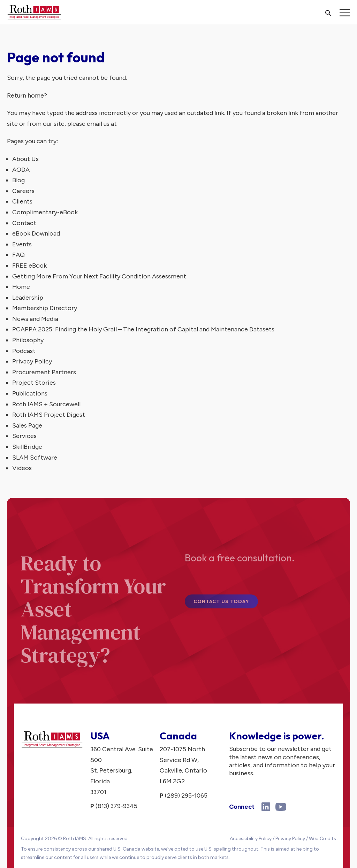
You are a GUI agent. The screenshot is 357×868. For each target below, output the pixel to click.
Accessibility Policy (251, 839)
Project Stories (34, 383)
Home (21, 287)
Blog (18, 180)
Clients (22, 201)
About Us (25, 159)
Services (24, 436)
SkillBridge (27, 447)
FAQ (18, 255)
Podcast (24, 351)
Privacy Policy (32, 361)
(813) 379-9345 (116, 806)
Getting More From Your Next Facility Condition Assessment (99, 276)
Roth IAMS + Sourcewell (46, 404)
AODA (21, 170)
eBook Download (36, 233)
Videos (22, 468)
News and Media (35, 319)
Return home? (27, 95)
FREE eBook (29, 266)
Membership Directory (45, 308)
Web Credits (322, 839)
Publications (30, 393)
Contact (24, 223)
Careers (23, 191)
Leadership (28, 298)
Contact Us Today (221, 605)
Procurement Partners (44, 372)
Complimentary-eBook (45, 212)
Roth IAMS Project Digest (49, 415)
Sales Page (27, 425)
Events (22, 244)
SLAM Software (35, 458)
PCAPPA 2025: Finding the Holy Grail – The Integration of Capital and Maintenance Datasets (143, 329)
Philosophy (28, 340)
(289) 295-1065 (186, 796)
